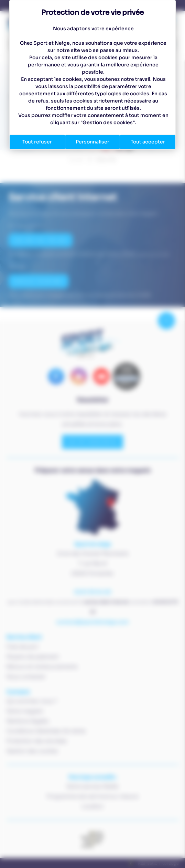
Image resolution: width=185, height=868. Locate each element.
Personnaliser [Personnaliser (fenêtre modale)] (92, 142)
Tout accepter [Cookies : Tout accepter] (148, 142)
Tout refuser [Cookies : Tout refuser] (37, 142)
